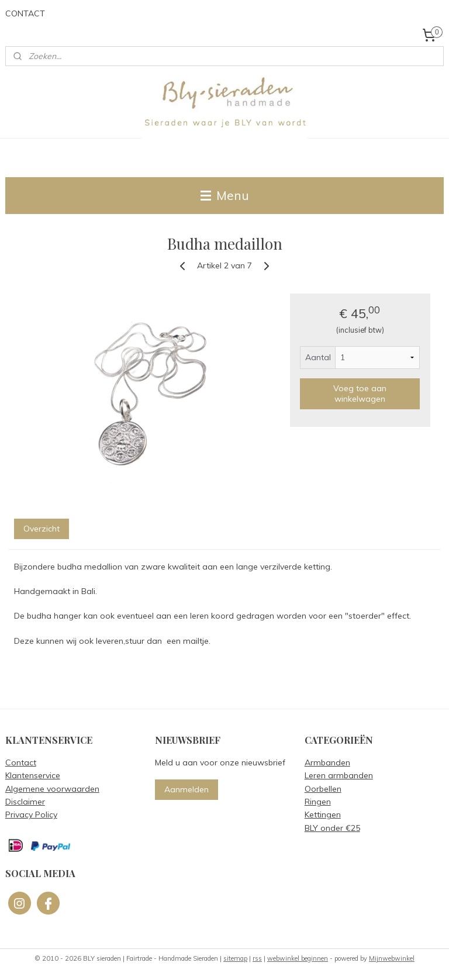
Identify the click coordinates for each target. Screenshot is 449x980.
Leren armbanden (339, 775)
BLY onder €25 (332, 828)
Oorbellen (323, 789)
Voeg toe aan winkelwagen (360, 394)
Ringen (318, 802)
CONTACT (25, 13)
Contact (21, 762)
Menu (225, 195)
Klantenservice (33, 775)
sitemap (235, 958)
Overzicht (42, 529)
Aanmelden (186, 789)
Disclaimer (25, 802)
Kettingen (323, 815)
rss (257, 958)
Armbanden (327, 762)
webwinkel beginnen (298, 958)
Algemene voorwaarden (52, 789)
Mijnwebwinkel (392, 958)
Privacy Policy (31, 815)
